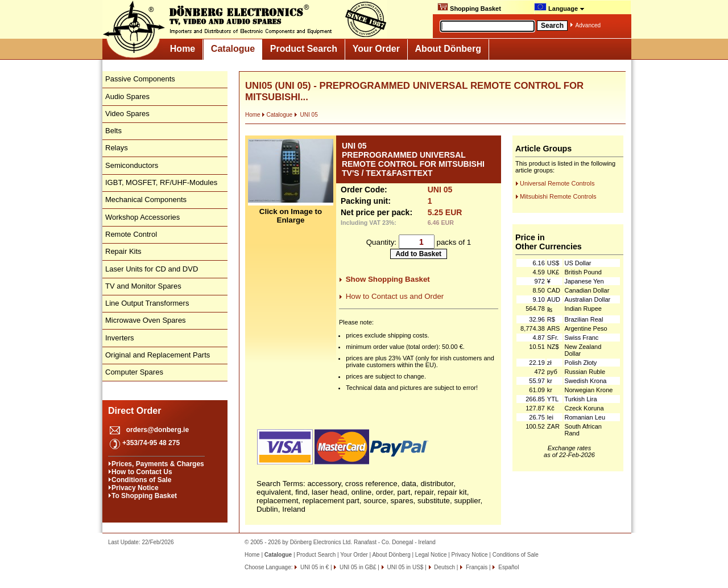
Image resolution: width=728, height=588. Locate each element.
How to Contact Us (142, 472)
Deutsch (444, 567)
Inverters (120, 338)
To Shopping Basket (144, 496)
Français (476, 567)
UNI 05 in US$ (405, 567)
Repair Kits (123, 251)
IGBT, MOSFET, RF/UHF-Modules (161, 182)
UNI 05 (306, 115)
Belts (113, 131)
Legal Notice (431, 555)
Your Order (376, 49)
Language (559, 7)
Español (508, 567)
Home (183, 49)
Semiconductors (132, 165)
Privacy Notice (135, 488)
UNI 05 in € (314, 567)
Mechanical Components (146, 200)
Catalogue (233, 49)
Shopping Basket (469, 7)
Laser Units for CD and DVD (152, 269)
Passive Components (140, 79)
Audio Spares (127, 96)
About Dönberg (448, 49)
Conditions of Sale (141, 480)
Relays (117, 148)
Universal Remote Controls (557, 183)
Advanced (588, 25)
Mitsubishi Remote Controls (558, 196)
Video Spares (127, 114)
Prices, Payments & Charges (158, 464)
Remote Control (131, 234)
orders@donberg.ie (158, 430)
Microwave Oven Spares (146, 320)
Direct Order (135, 411)
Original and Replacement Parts (158, 355)
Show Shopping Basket (388, 279)
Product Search (304, 49)
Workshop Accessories (142, 217)
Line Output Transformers (147, 303)
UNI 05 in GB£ (357, 567)
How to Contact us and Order (395, 296)
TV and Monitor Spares (143, 286)
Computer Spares (134, 372)
